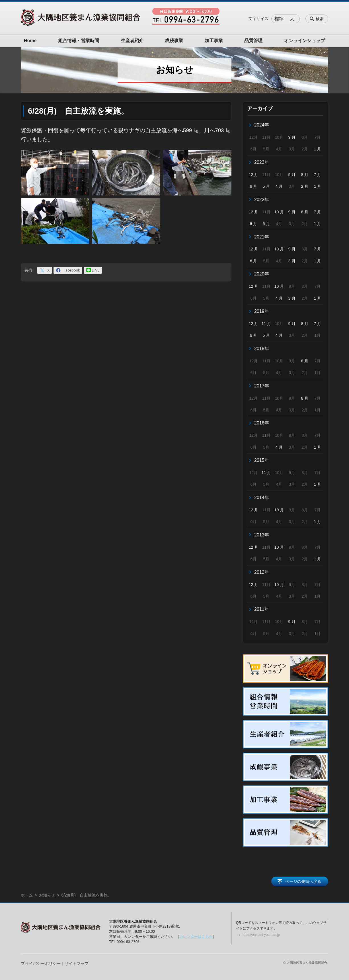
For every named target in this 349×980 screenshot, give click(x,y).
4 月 (279, 186)
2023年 (262, 162)
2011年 (262, 609)
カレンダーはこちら (196, 937)
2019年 (262, 311)
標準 (279, 19)
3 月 (292, 261)
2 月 (305, 186)
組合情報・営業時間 (79, 41)
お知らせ (47, 895)
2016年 (262, 423)
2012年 (262, 572)
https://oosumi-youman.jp (261, 935)
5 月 (266, 186)
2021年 (262, 237)
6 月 (254, 186)
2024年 (262, 125)
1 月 (317, 149)
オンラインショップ (305, 41)
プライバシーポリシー (41, 963)
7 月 (317, 175)
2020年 (262, 274)
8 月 (305, 175)
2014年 (262, 498)
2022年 (262, 200)
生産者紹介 (132, 41)
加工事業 (214, 41)
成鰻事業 (174, 41)
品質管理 (253, 41)
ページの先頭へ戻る (303, 881)
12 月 (253, 175)
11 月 (266, 324)
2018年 (262, 349)
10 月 (279, 212)
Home (30, 41)
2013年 (262, 535)
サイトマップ (77, 963)
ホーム (27, 895)
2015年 (262, 460)
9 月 (292, 137)
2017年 (262, 386)
